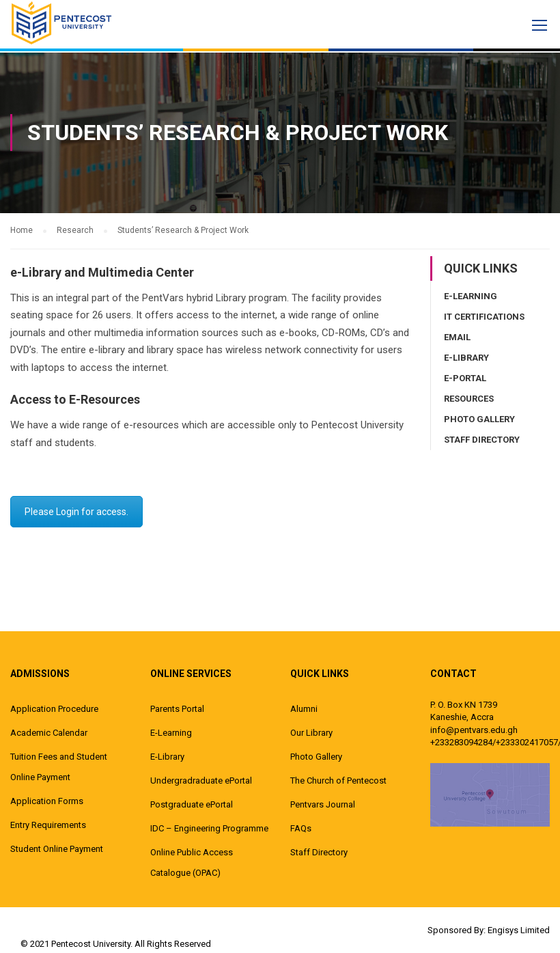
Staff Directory (482, 439)
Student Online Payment (57, 848)
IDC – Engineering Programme (209, 828)
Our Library (311, 732)
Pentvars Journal (323, 804)
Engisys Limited (519, 929)
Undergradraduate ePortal (201, 780)
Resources (469, 398)
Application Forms (47, 800)
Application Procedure (54, 708)
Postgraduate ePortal (192, 804)
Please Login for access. (76, 511)
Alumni (304, 708)
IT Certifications (484, 316)
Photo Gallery (479, 418)
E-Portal (465, 377)
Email (457, 336)
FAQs (301, 828)
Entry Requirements (48, 824)
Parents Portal (177, 708)
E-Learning (471, 295)
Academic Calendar (49, 732)
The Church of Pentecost (338, 780)
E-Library (466, 357)
